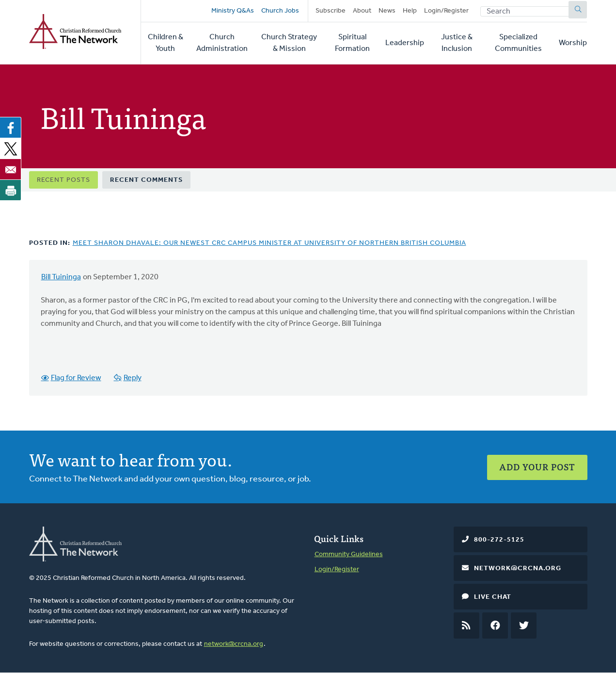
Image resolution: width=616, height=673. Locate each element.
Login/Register (446, 11)
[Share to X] (11, 148)
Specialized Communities (518, 43)
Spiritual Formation (352, 43)
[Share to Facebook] (11, 128)
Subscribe (331, 11)
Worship (573, 43)
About (362, 11)
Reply (133, 378)
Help (410, 11)
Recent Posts (63, 180)
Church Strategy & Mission (289, 43)
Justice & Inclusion (457, 43)
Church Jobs (280, 11)
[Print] (11, 190)
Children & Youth (166, 43)
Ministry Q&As (233, 11)
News (387, 11)
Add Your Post (537, 467)
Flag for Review (76, 378)
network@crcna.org (234, 644)
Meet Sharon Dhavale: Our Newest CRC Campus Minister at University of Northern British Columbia (269, 243)
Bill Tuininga (61, 277)
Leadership (405, 43)
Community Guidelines (349, 554)
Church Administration (222, 43)
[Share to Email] (11, 169)
